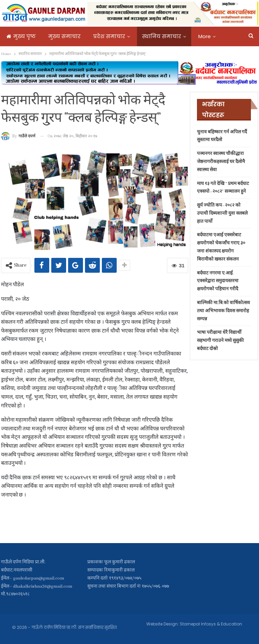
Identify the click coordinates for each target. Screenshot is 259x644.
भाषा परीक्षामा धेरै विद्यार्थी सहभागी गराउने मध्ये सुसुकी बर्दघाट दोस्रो (220, 341)
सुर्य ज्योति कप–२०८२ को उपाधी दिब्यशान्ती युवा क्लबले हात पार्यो (222, 213)
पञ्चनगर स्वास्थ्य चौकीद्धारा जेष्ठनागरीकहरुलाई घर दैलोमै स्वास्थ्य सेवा (221, 162)
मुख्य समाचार (64, 36)
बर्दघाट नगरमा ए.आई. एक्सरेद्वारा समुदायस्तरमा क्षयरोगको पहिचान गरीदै (218, 281)
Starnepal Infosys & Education (211, 624)
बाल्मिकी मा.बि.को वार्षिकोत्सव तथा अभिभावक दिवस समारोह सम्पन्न (223, 311)
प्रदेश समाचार (109, 36)
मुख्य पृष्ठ (21, 36)
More (205, 36)
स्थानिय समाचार (162, 36)
